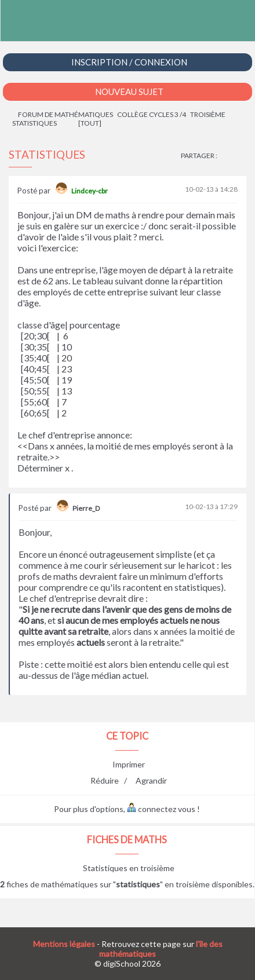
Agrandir (151, 780)
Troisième (208, 114)
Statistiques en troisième (129, 868)
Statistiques (34, 123)
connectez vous (161, 809)
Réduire (105, 780)
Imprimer (129, 764)
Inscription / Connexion (129, 62)
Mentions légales (64, 944)
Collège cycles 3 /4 (152, 114)
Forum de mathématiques (65, 114)
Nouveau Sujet (129, 92)
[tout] (90, 123)
